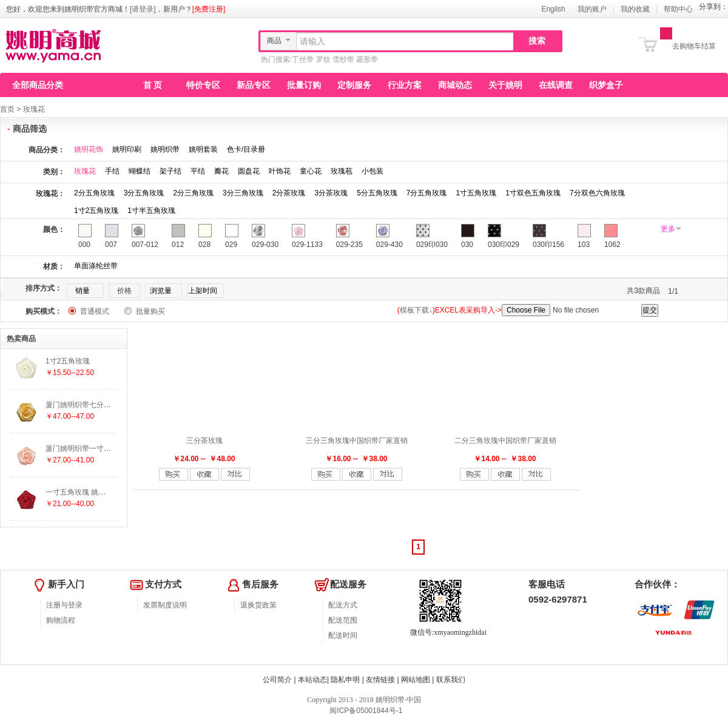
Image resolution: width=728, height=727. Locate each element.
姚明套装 (203, 149)
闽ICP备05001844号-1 (365, 711)
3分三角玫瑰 (243, 193)
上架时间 (203, 291)
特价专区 (203, 85)
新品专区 (254, 85)
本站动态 (312, 680)
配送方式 (343, 605)
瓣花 (221, 171)
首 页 (153, 85)
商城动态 (455, 85)
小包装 (372, 171)
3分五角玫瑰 (144, 193)
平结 (198, 171)
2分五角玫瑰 (94, 193)
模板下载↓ (416, 310)
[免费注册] (209, 9)
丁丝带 (303, 59)
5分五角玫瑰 (377, 193)
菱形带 (367, 59)
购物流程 (61, 620)
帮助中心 (678, 9)
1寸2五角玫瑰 (96, 211)
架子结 (170, 171)
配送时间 (343, 635)
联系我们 (451, 680)
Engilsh (553, 9)
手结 (112, 171)
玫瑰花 (34, 109)
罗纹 (323, 59)
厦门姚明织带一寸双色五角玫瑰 (96, 448)
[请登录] (143, 9)
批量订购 (304, 85)
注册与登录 (64, 605)
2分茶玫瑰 (289, 193)
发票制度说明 (165, 605)
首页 (7, 109)
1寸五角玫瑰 (477, 193)
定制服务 (354, 85)
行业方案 (405, 85)
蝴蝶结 (140, 171)
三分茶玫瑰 (204, 441)
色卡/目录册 (246, 149)
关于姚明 (505, 85)
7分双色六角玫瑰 (597, 193)
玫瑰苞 (342, 171)
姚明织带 (165, 149)
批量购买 (150, 311)
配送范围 (343, 620)
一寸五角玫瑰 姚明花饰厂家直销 (97, 492)
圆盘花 (249, 171)
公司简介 (277, 680)
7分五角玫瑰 (427, 193)
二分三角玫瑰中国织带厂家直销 (505, 441)
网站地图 (416, 680)
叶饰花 (280, 171)
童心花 (311, 171)
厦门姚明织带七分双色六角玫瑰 (96, 405)
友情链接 (380, 680)
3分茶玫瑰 (331, 193)
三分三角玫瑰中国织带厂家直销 (357, 441)
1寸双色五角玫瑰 (533, 193)
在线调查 (556, 85)
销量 (83, 291)
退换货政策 (258, 605)
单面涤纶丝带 (96, 266)
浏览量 (161, 291)
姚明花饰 (89, 149)
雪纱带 (343, 59)
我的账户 (592, 9)
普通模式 (95, 311)
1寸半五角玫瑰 (151, 211)
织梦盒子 (606, 85)
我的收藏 (635, 9)
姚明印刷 (127, 149)
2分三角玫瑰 (193, 193)
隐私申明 (345, 680)
